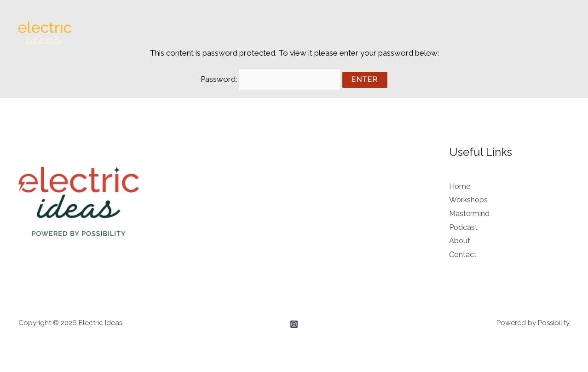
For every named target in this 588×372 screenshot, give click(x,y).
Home (323, 33)
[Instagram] (294, 324)
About (510, 33)
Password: (271, 79)
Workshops (367, 33)
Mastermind (421, 33)
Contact (549, 33)
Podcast (470, 33)
